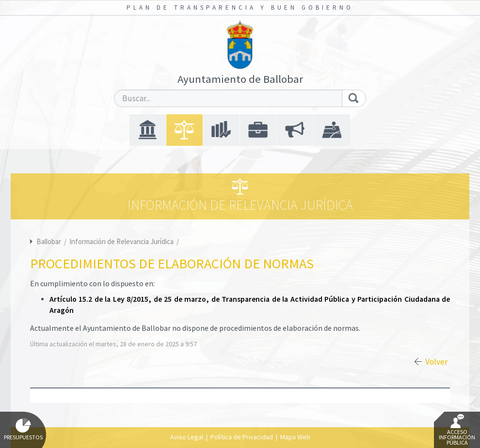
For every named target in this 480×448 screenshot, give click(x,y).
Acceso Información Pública (457, 430)
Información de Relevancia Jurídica (122, 241)
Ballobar (49, 241)
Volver (436, 362)
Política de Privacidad (242, 437)
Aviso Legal (187, 437)
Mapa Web (295, 437)
